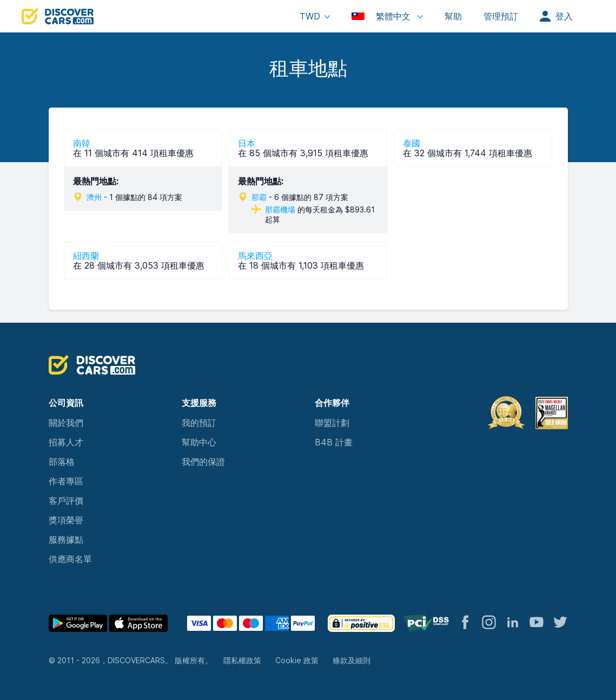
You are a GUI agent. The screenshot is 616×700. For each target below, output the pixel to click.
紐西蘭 (86, 256)
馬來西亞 (255, 256)
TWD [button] (310, 16)
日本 (247, 143)
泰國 (412, 143)
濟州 (94, 197)
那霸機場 (280, 209)
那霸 (259, 197)
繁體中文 (382, 16)
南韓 (82, 143)
